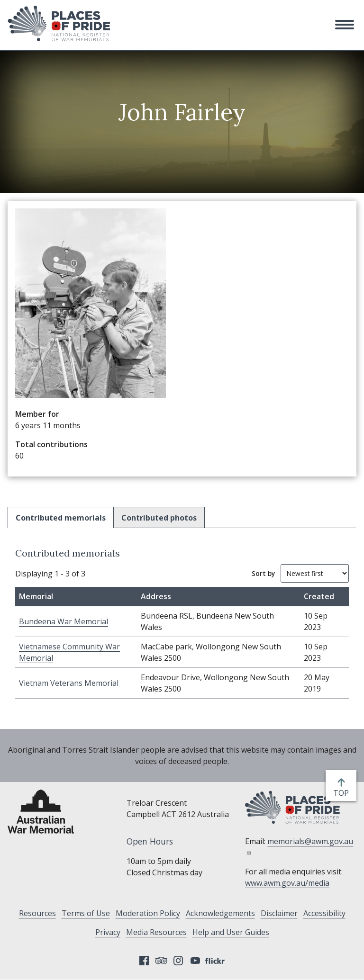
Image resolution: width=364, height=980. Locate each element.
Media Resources (156, 932)
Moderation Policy (148, 913)
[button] (345, 25)
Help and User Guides (231, 932)
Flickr (216, 961)
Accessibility (324, 913)
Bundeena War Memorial (64, 621)
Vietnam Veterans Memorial (69, 683)
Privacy (108, 932)
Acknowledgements (220, 913)
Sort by (263, 573)
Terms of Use (86, 913)
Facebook (144, 961)
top (343, 793)
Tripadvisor (161, 961)
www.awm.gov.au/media (287, 883)
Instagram (178, 961)
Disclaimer (279, 913)
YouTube (195, 961)
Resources (37, 913)
